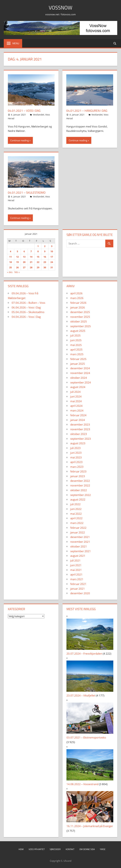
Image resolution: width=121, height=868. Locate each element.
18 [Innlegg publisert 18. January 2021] (11, 262)
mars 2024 (77, 410)
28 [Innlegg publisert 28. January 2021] (31, 267)
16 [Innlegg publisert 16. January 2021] (45, 257)
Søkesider (55, 849)
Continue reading (19, 140)
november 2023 (80, 429)
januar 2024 (78, 420)
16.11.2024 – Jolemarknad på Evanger (90, 826)
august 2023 (78, 443)
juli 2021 (75, 560)
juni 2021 (76, 565)
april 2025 (76, 349)
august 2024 (78, 387)
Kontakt (70, 849)
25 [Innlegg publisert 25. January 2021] (11, 267)
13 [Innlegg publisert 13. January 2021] (24, 257)
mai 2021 (76, 570)
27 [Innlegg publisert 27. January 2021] (24, 267)
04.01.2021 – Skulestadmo (27, 192)
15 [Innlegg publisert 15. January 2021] (38, 257)
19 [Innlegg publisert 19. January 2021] (17, 262)
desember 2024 (80, 368)
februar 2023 (78, 471)
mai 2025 (76, 345)
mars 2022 (77, 523)
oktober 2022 (79, 490)
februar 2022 (78, 528)
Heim (21, 849)
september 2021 (81, 551)
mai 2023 (76, 457)
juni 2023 (76, 453)
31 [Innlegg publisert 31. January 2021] (52, 267)
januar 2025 (78, 364)
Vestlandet (39, 115)
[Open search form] (115, 43)
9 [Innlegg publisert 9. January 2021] (45, 251)
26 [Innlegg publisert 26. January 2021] (17, 267)
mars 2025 (77, 354)
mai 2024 (76, 401)
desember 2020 (80, 593)
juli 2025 (75, 335)
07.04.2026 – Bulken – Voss (28, 303)
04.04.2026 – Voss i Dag (26, 317)
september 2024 (81, 382)
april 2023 (76, 462)
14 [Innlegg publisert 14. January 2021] (31, 257)
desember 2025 (80, 312)
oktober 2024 (79, 378)
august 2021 (78, 556)
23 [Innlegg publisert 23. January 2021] (45, 262)
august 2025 (78, 331)
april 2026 (76, 293)
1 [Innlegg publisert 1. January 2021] (38, 246)
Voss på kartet (37, 849)
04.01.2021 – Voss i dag (25, 111)
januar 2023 (78, 476)
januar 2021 (78, 589)
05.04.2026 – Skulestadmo (28, 312)
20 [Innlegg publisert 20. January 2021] (24, 262)
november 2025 (80, 317)
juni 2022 (76, 509)
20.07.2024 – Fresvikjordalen (84, 654)
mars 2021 (77, 579)
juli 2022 (75, 504)
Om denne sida (87, 849)
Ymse (103, 849)
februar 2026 (78, 303)
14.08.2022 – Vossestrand (82, 784)
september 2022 (81, 495)
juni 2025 (76, 340)
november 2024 (80, 373)
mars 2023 (77, 467)
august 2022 (78, 499)
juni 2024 (76, 396)
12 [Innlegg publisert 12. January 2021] (17, 257)
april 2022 (76, 518)
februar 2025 (78, 359)
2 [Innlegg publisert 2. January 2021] (45, 246)
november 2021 (80, 542)
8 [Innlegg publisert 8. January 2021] (38, 251)
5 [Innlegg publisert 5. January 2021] (17, 251)
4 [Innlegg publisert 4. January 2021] (11, 251)
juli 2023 (75, 448)
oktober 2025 (79, 321)
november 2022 (80, 485)
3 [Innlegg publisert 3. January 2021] (52, 246)
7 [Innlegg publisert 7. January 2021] (31, 251)
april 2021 (76, 574)
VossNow (61, 7)
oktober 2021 (79, 546)
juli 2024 (75, 392)
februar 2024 (78, 415)
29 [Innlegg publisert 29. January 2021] (38, 267)
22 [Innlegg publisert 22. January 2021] (38, 262)
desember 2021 (80, 537)
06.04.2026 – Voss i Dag (26, 307)
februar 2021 (78, 584)
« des (10, 272)
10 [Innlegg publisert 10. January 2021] (52, 251)
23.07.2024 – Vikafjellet (81, 695)
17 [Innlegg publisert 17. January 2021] (52, 257)
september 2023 (81, 439)
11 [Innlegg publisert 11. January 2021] (11, 257)
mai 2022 (76, 514)
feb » (17, 272)
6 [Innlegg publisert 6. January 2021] (24, 251)
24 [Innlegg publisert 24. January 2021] (52, 262)
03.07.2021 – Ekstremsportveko (86, 737)
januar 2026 (78, 307)
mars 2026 (77, 298)
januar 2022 (78, 532)
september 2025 (81, 326)
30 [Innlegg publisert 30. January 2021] (45, 267)
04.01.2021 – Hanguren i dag (87, 111)
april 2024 (76, 406)
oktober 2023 (79, 434)
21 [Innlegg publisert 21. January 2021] (31, 262)
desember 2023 (80, 424)
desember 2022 (80, 481)
